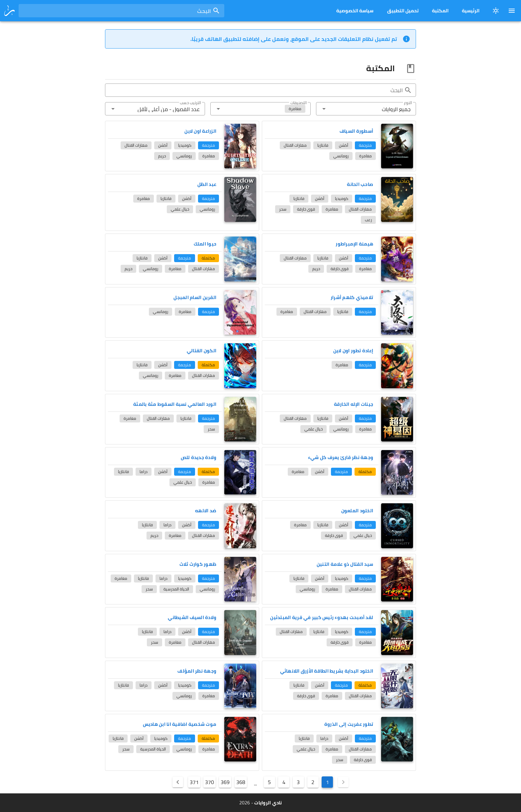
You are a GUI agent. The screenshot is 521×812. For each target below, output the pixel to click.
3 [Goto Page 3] (298, 782)
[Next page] (178, 782)
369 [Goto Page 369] (225, 782)
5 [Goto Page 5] (269, 782)
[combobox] (121, 11)
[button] (366, 109)
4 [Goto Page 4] (284, 782)
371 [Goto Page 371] (194, 782)
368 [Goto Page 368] (241, 782)
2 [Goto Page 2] (313, 782)
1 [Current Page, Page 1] (327, 782)
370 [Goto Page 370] (209, 782)
